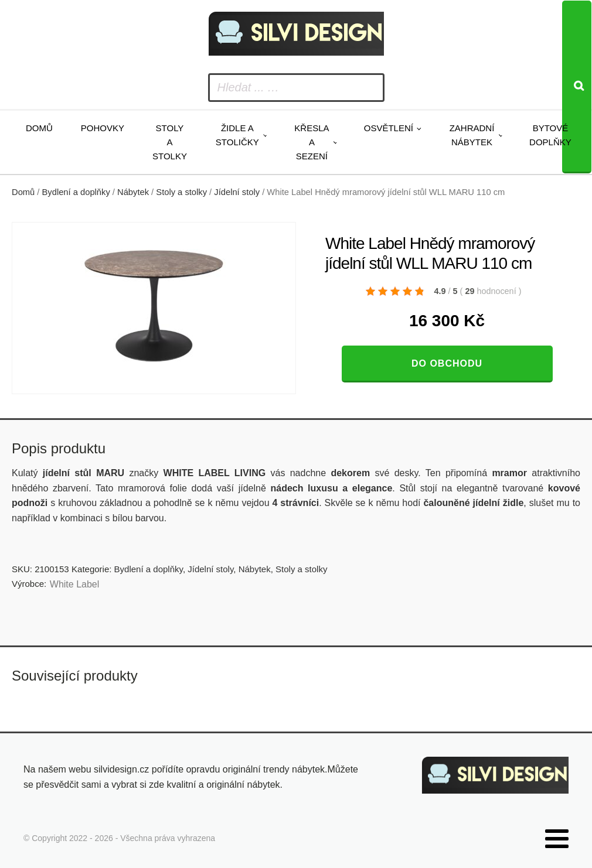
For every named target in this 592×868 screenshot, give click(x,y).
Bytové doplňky (550, 135)
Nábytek (133, 192)
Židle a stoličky (237, 135)
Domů (39, 128)
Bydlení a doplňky (76, 192)
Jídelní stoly (237, 192)
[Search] (577, 87)
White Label (75, 584)
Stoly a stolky (170, 142)
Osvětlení (389, 128)
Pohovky (103, 128)
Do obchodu (447, 363)
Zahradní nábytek (472, 135)
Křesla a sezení (312, 142)
